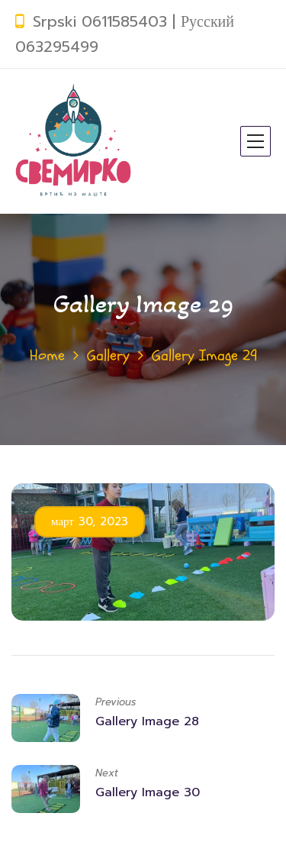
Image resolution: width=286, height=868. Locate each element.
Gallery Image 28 (147, 721)
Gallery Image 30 (148, 792)
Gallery (108, 355)
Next (107, 773)
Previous (116, 702)
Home (47, 355)
